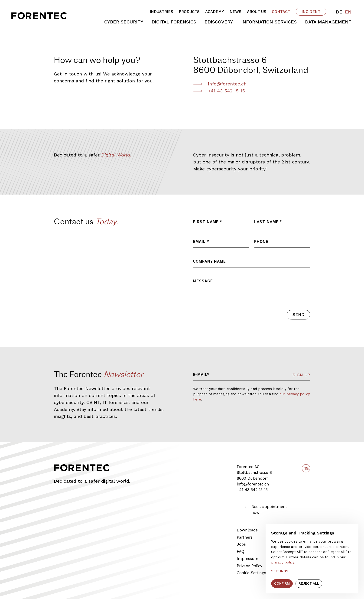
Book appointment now (262, 510)
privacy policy (283, 562)
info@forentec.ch (253, 484)
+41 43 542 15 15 (219, 91)
